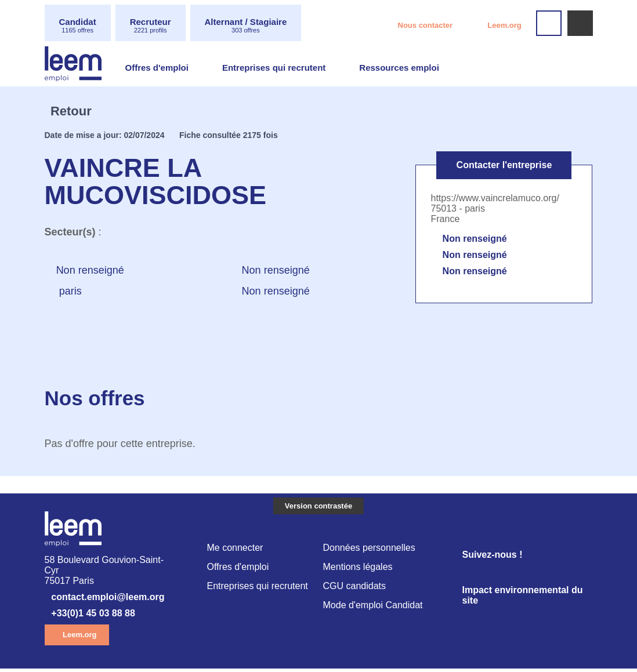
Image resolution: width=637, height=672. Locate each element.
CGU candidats (355, 589)
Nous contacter (414, 27)
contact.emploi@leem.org (116, 600)
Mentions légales (359, 569)
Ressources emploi (414, 69)
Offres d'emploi (159, 69)
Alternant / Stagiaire (260, 26)
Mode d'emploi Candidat (376, 609)
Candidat (80, 26)
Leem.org (503, 27)
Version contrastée (319, 506)
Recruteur (157, 26)
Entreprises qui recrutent (282, 69)
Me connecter (237, 549)
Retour (76, 111)
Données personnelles (371, 549)
